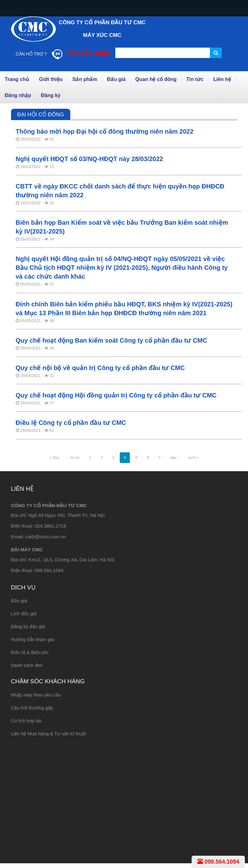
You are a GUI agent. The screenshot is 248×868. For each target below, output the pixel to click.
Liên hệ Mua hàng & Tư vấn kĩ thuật (49, 734)
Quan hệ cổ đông (156, 79)
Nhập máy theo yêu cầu (36, 695)
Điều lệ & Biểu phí (30, 652)
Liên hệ (222, 79)
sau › (174, 458)
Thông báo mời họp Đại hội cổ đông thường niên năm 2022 (105, 131)
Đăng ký (51, 95)
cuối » (193, 458)
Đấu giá (116, 79)
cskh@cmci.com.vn (46, 537)
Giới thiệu (51, 79)
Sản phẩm (85, 79)
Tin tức (195, 79)
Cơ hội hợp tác (27, 721)
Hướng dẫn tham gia (33, 639)
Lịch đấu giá (24, 613)
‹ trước (74, 458)
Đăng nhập (18, 95)
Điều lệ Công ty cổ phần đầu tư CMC (71, 423)
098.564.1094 (218, 862)
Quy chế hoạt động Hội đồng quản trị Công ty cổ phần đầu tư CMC (116, 395)
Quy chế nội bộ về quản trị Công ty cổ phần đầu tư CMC (100, 368)
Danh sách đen (27, 665)
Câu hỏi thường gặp (32, 708)
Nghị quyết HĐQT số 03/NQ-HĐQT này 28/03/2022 (89, 159)
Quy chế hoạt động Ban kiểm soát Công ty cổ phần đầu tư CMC (112, 340)
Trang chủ (17, 79)
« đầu (55, 458)
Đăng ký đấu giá (28, 626)
